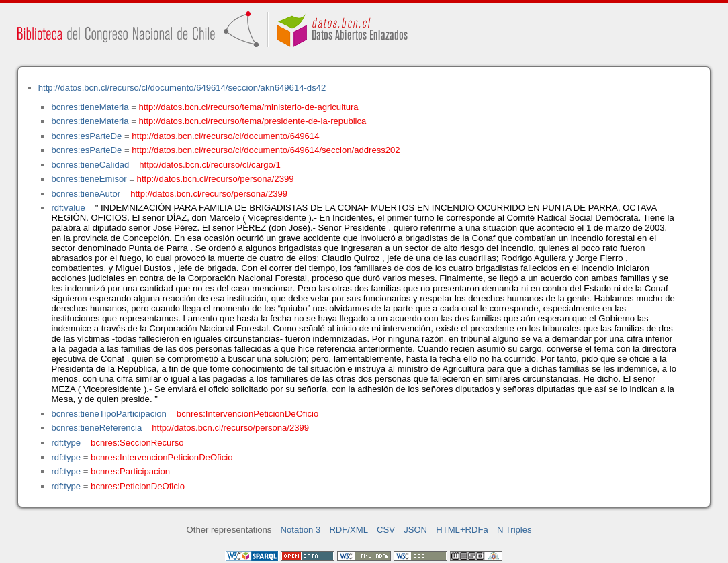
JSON (415, 530)
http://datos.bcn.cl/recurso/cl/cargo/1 (210, 165)
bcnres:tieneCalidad (90, 165)
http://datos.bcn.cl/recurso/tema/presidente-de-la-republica (253, 121)
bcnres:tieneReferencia (96, 428)
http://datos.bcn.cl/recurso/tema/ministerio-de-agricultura (249, 107)
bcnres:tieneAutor (86, 194)
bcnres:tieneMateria (90, 107)
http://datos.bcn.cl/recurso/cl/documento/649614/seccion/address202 (266, 150)
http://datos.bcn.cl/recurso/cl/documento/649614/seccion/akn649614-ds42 (182, 88)
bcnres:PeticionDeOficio (138, 486)
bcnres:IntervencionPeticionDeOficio (247, 414)
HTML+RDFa (462, 530)
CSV (386, 530)
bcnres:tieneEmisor (89, 179)
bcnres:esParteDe (86, 136)
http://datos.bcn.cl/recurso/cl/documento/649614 (225, 136)
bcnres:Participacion (130, 471)
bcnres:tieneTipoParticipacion (108, 414)
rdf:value (68, 208)
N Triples (514, 530)
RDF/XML (349, 530)
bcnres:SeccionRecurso (137, 443)
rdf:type (66, 443)
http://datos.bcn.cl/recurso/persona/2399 (216, 179)
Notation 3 (301, 530)
